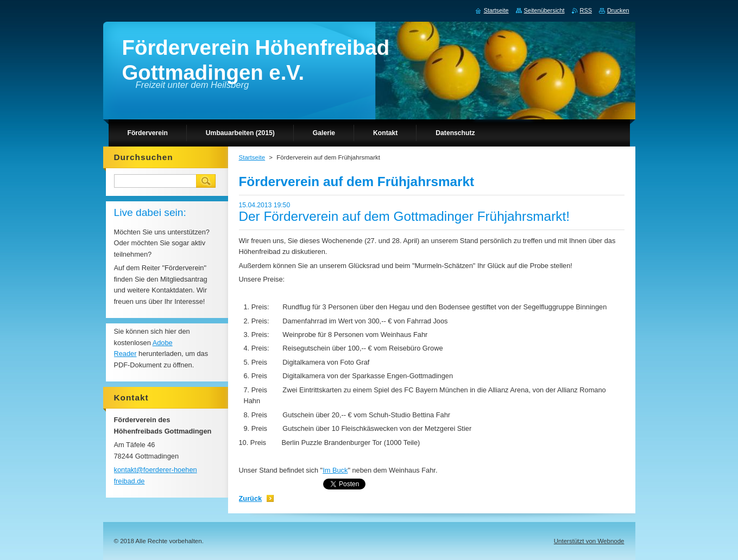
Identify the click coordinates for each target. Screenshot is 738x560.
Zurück (251, 498)
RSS (586, 10)
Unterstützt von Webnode (589, 541)
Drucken (618, 10)
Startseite (252, 157)
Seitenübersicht (544, 10)
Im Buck (335, 470)
